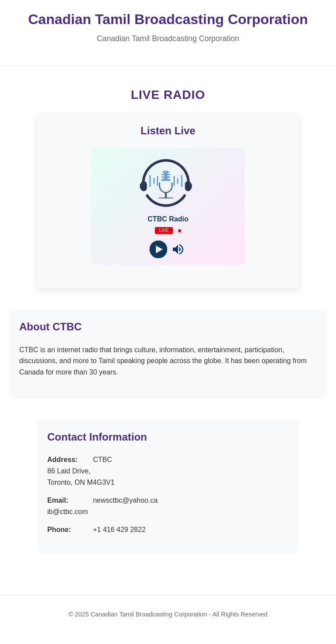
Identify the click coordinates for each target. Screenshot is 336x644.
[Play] (158, 250)
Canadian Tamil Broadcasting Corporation (168, 19)
